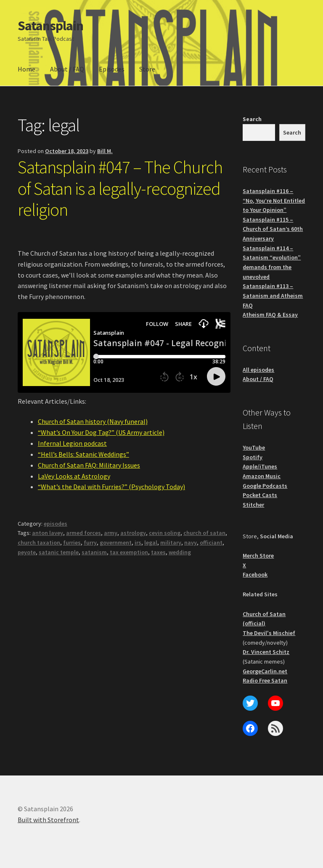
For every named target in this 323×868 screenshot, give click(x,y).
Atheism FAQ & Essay (270, 315)
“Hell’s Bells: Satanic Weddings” (83, 454)
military (171, 542)
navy (191, 542)
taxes (158, 552)
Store (147, 69)
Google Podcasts (265, 486)
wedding (180, 552)
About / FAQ (67, 69)
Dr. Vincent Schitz (266, 652)
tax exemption (129, 552)
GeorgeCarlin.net (265, 671)
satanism (94, 552)
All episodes (258, 370)
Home (26, 69)
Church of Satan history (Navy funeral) (93, 421)
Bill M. (105, 151)
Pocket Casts (260, 495)
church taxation (39, 542)
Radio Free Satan (265, 680)
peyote (27, 552)
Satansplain (50, 26)
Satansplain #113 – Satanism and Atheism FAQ (273, 295)
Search (252, 119)
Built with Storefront (48, 820)
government (116, 542)
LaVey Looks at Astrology (74, 476)
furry (90, 542)
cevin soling (165, 533)
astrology (133, 533)
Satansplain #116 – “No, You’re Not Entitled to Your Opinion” (274, 200)
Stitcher (253, 505)
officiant (211, 542)
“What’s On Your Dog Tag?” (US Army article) (101, 432)
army (111, 533)
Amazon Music (262, 476)
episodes (56, 524)
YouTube (254, 447)
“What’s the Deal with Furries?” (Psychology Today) (111, 487)
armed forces (83, 533)
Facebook (255, 574)
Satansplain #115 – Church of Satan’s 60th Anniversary (273, 229)
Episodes (112, 69)
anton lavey (48, 533)
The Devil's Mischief (269, 633)
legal (151, 542)
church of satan (204, 533)
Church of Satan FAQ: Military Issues (89, 465)
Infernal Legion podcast (72, 443)
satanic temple (59, 552)
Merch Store (258, 556)
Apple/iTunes (260, 466)
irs (138, 542)
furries (72, 542)
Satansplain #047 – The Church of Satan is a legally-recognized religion (120, 188)
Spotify (253, 457)
